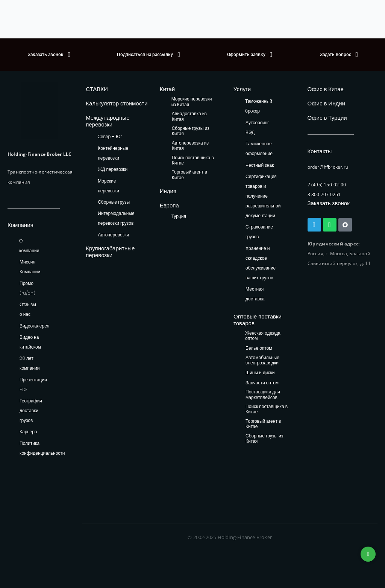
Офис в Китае (326, 89)
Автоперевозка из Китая (190, 146)
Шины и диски (260, 373)
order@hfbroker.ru (328, 167)
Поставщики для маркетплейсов (263, 395)
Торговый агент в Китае (189, 175)
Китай (167, 89)
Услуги (242, 89)
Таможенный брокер (259, 106)
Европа (169, 205)
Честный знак (260, 165)
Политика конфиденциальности (42, 448)
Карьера (28, 432)
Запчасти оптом (262, 383)
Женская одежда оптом (263, 336)
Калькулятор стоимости (117, 103)
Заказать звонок (329, 203)
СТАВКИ (97, 89)
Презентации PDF (33, 385)
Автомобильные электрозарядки (262, 360)
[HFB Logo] (39, 110)
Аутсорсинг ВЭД (257, 127)
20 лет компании (30, 363)
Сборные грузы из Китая (191, 131)
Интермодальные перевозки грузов (116, 218)
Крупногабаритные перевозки (110, 252)
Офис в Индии (326, 103)
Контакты (320, 151)
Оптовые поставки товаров (258, 320)
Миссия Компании (30, 267)
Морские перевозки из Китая (192, 102)
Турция (179, 216)
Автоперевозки (113, 235)
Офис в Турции (327, 118)
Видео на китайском (30, 342)
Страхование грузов (259, 232)
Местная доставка (255, 294)
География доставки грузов (31, 411)
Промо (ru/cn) (27, 288)
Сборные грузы (114, 202)
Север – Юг (110, 136)
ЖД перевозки (113, 169)
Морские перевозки (108, 186)
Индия (168, 191)
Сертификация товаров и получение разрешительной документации (263, 196)
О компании (29, 246)
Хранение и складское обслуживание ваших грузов (261, 263)
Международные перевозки (108, 121)
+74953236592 (368, 554)
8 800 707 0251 (324, 194)
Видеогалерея (34, 326)
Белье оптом (259, 348)
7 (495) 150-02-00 (327, 185)
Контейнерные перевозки (113, 153)
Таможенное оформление (259, 149)
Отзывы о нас (28, 309)
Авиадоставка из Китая (189, 117)
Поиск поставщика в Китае (193, 161)
